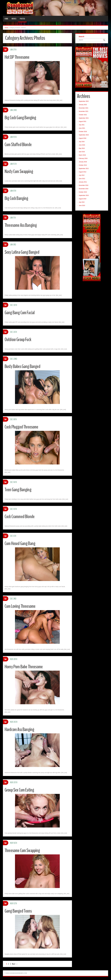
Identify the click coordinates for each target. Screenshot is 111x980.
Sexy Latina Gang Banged (23, 252)
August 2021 (83, 121)
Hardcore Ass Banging (20, 729)
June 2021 (82, 128)
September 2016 (84, 135)
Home (6, 19)
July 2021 (82, 125)
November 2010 (84, 189)
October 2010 (83, 192)
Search (81, 36)
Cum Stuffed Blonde (19, 144)
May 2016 (82, 148)
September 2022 (84, 101)
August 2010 (83, 199)
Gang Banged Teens (19, 911)
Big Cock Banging (17, 198)
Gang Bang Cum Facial (20, 313)
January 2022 (83, 105)
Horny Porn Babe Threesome (25, 667)
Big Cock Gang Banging (21, 118)
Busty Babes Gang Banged (23, 366)
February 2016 (83, 158)
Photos (22, 19)
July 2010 (82, 202)
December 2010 (84, 185)
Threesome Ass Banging (21, 225)
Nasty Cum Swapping (19, 171)
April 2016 (82, 152)
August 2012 (83, 172)
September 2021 (84, 118)
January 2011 (83, 182)
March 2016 (82, 155)
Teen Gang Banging (18, 490)
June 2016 (82, 145)
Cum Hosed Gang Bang (21, 543)
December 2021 (84, 108)
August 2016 (83, 138)
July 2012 (82, 175)
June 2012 (82, 179)
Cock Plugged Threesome (22, 427)
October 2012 (83, 165)
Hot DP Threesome (18, 57)
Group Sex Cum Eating (20, 790)
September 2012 (84, 169)
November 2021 (84, 111)
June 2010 (82, 206)
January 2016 (83, 162)
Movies (14, 19)
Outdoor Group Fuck (19, 339)
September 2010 (84, 195)
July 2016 (82, 142)
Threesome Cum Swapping (23, 850)
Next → (15, 964)
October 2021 (83, 115)
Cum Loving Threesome (21, 606)
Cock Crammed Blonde (20, 517)
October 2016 (83, 132)
